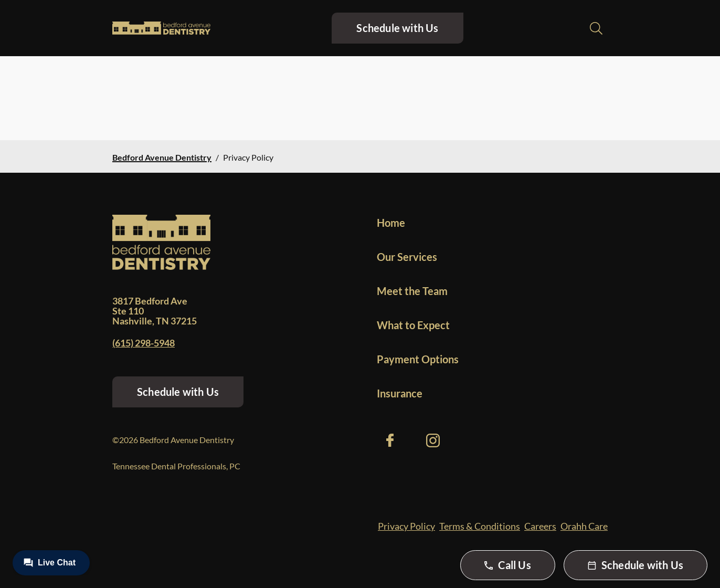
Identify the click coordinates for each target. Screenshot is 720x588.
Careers (540, 526)
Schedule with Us (397, 28)
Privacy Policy (406, 526)
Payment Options (418, 359)
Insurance (400, 393)
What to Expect (413, 325)
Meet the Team (412, 291)
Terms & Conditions (480, 526)
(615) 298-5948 (144, 343)
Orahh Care (584, 526)
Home (391, 223)
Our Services (407, 257)
